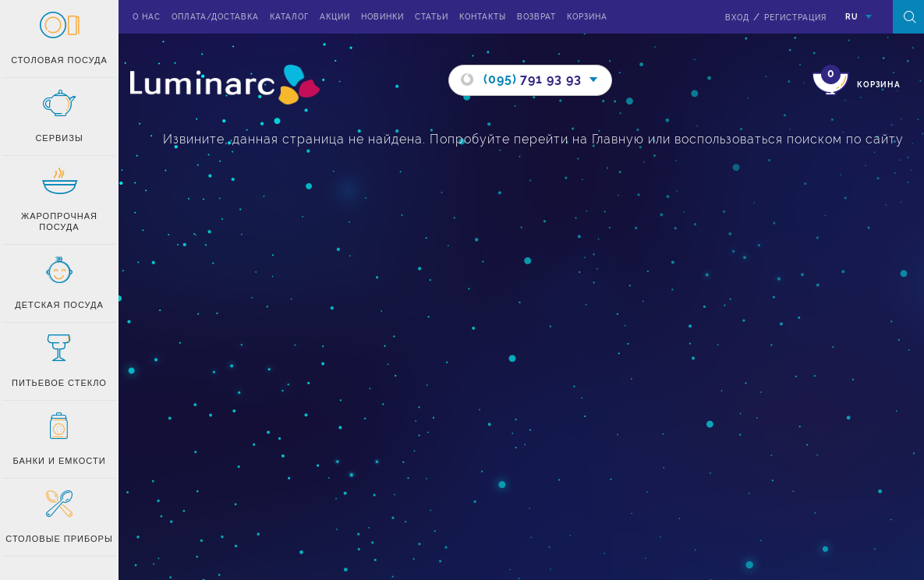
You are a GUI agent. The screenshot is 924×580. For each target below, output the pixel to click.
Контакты (483, 17)
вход (737, 18)
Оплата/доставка (215, 17)
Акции (335, 17)
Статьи (432, 17)
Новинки (382, 17)
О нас (147, 17)
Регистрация (795, 18)
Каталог (289, 17)
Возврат (536, 17)
